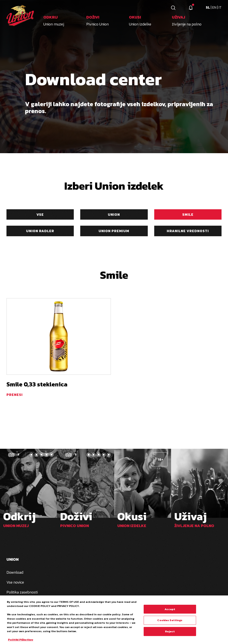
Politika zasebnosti (22, 592)
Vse (40, 214)
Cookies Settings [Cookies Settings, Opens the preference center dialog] (170, 622)
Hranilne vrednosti (188, 231)
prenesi (15, 395)
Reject (170, 633)
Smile (188, 214)
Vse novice (15, 582)
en (215, 7)
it (220, 7)
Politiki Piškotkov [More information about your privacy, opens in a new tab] (21, 641)
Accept (170, 611)
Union (114, 214)
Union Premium (114, 231)
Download (15, 572)
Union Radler (40, 231)
